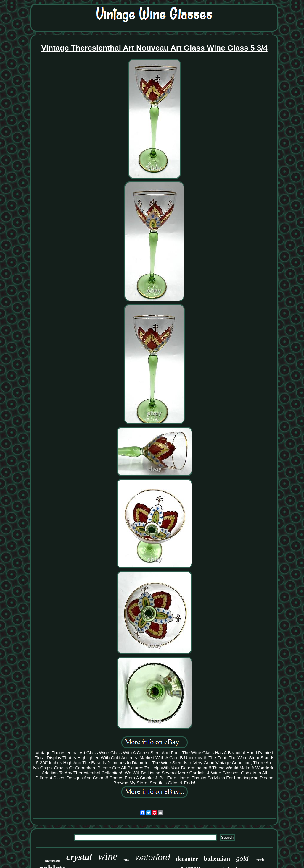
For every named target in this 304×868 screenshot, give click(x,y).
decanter (187, 859)
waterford (153, 858)
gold (242, 858)
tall (126, 860)
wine (108, 856)
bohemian (217, 859)
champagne (53, 861)
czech (259, 860)
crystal (79, 857)
